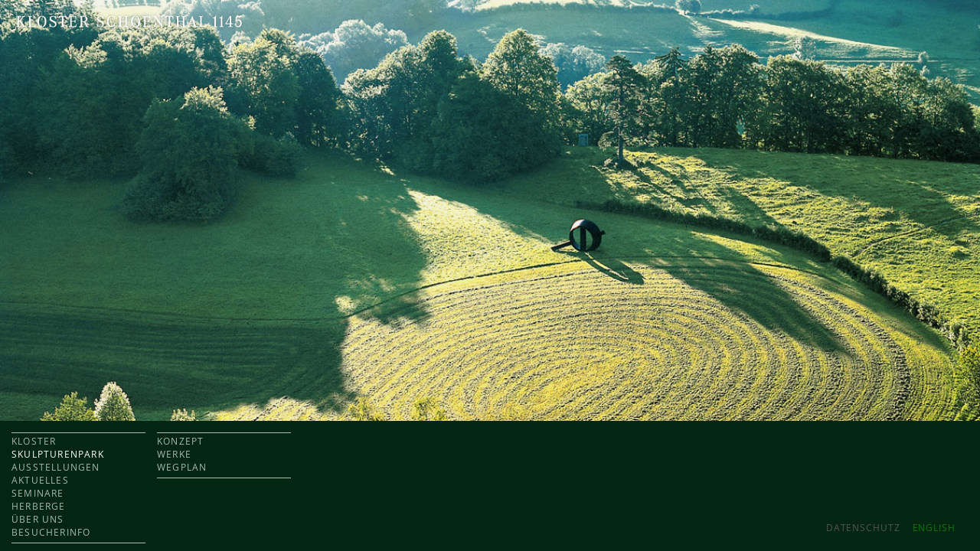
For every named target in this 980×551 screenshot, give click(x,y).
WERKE (174, 454)
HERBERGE (39, 506)
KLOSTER (34, 441)
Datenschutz (863, 528)
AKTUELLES (40, 480)
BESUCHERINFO (51, 532)
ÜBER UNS (38, 519)
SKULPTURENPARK (58, 454)
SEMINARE (38, 493)
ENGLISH (934, 528)
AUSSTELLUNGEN (56, 467)
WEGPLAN (182, 467)
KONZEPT (180, 441)
